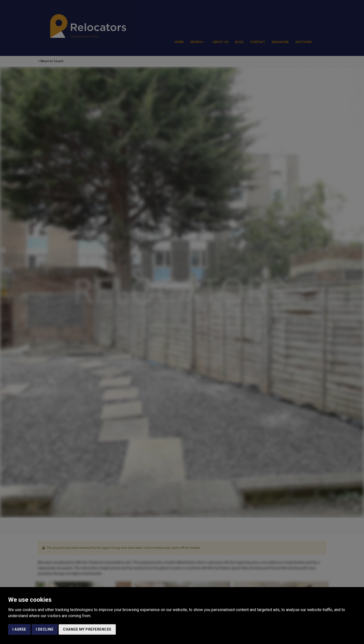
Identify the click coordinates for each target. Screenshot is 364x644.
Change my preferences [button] (87, 629)
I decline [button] (45, 629)
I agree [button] (19, 629)
